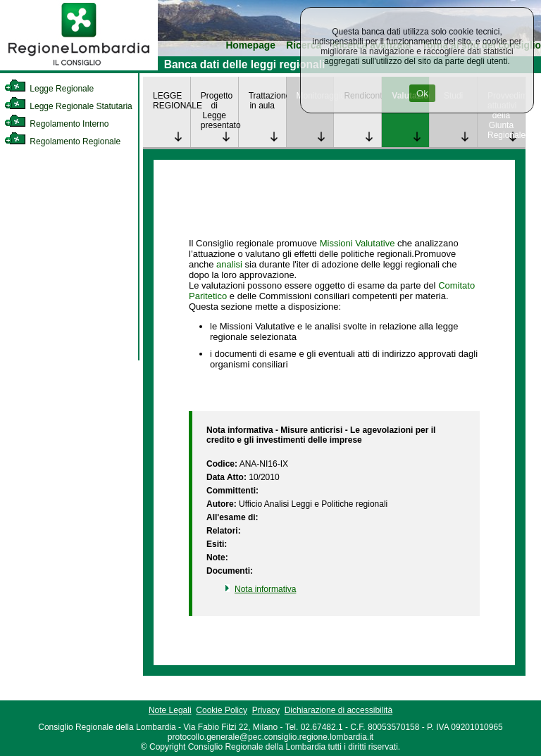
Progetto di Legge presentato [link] (219, 111)
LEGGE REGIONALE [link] (172, 101)
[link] (79, 68)
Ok (422, 93)
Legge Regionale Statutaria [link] (68, 106)
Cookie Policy (222, 710)
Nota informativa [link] (265, 589)
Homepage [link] (250, 45)
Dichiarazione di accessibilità (338, 710)
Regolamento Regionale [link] (62, 141)
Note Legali (170, 710)
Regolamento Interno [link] (56, 124)
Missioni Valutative (357, 243)
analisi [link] (229, 264)
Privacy (266, 710)
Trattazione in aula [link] (267, 101)
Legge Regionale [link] (49, 89)
